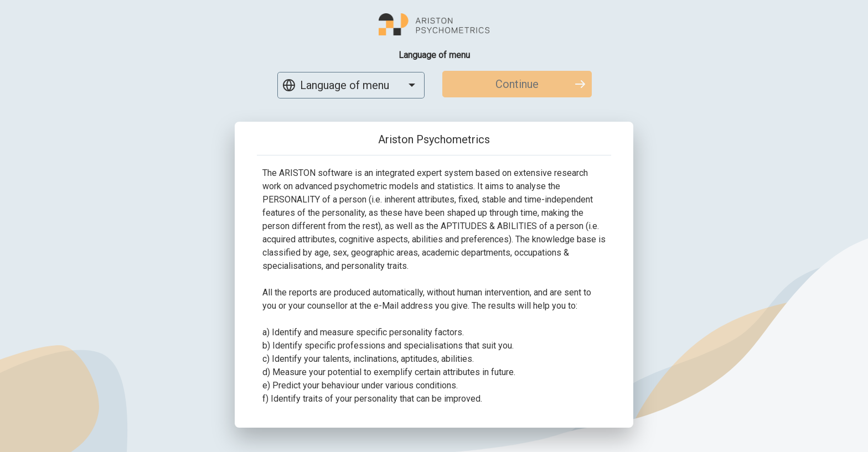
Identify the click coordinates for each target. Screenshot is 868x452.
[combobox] (351, 85)
